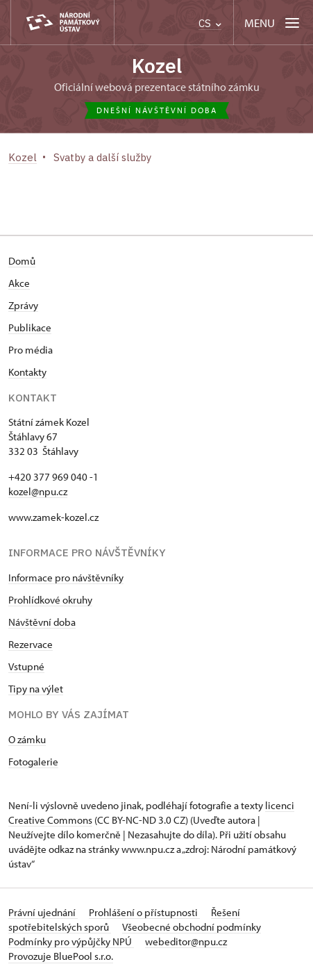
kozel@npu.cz (38, 491)
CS (210, 23)
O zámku (27, 739)
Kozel (157, 66)
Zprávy (23, 305)
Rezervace (31, 644)
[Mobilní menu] (273, 23)
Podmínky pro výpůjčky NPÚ (71, 941)
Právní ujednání (43, 912)
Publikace (30, 327)
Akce (19, 283)
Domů (22, 261)
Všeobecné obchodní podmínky (192, 927)
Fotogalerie (33, 762)
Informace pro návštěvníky (66, 578)
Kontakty (27, 372)
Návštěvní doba (42, 622)
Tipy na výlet (36, 689)
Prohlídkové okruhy (50, 600)
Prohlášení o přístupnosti (144, 912)
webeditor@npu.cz (186, 941)
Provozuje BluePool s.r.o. (61, 956)
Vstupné (26, 666)
